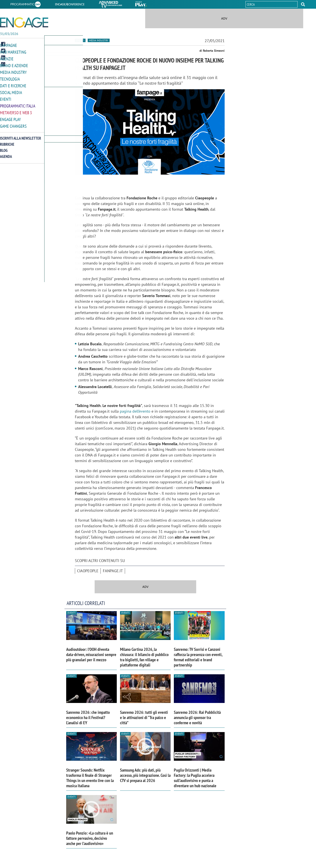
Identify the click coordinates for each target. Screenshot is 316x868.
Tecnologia (10, 78)
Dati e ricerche (13, 84)
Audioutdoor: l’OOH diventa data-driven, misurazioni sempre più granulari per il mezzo (91, 655)
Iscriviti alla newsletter (21, 135)
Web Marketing (13, 52)
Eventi (6, 97)
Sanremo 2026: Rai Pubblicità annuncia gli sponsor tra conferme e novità (197, 718)
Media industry (99, 40)
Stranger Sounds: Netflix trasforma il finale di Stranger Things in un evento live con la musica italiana (90, 778)
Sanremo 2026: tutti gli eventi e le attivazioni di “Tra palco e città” (144, 718)
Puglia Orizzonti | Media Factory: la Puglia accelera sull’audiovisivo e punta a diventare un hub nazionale (195, 778)
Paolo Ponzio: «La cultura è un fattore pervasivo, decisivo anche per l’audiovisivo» (90, 838)
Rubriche (7, 141)
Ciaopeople (88, 571)
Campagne (8, 45)
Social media (11, 91)
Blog (4, 148)
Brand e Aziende (14, 65)
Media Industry (13, 71)
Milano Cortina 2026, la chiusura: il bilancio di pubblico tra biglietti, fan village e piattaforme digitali (144, 657)
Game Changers (13, 123)
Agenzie (7, 58)
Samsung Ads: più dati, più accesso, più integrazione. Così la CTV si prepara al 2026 (145, 775)
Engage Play (10, 117)
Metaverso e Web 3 (16, 110)
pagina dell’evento (135, 411)
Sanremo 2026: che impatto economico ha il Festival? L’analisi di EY (88, 718)
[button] (303, 4)
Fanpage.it (113, 571)
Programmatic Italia (18, 104)
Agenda (6, 154)
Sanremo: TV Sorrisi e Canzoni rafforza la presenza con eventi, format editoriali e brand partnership (198, 657)
